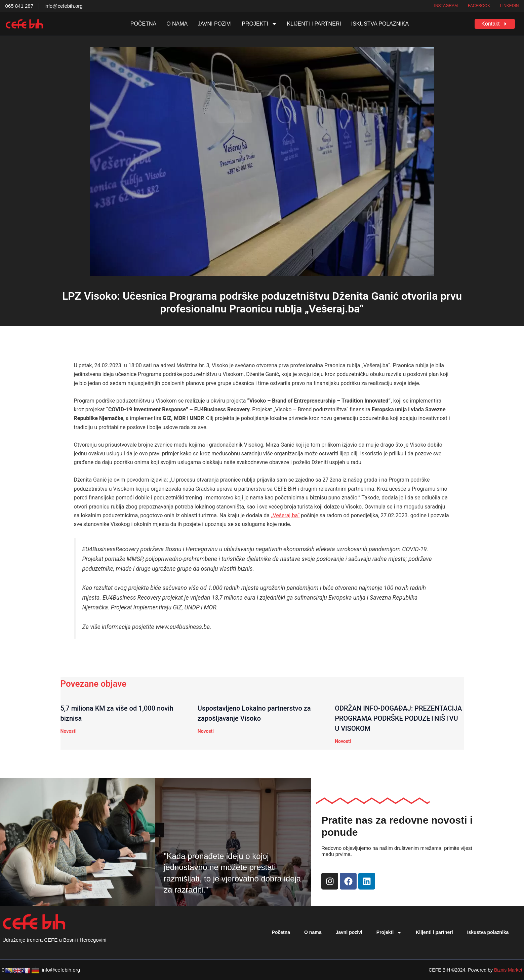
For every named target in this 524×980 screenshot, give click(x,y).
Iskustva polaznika (380, 24)
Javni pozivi (215, 24)
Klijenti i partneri (314, 24)
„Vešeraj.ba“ (285, 515)
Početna (143, 24)
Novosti (69, 731)
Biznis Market (508, 970)
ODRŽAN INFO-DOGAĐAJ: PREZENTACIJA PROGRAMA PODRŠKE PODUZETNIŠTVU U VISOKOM (398, 718)
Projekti (259, 24)
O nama (177, 24)
